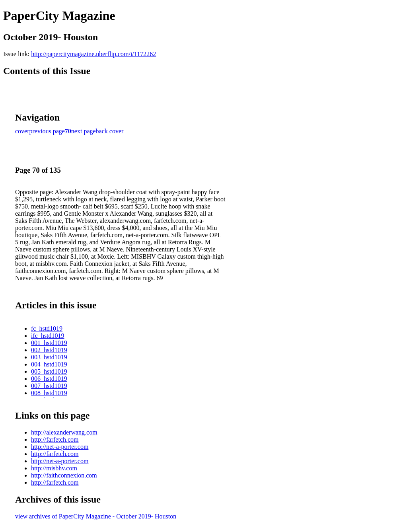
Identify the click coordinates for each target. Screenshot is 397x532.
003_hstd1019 (49, 357)
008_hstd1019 (49, 393)
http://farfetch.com (55, 439)
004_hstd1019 (49, 364)
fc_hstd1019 (47, 328)
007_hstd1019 (49, 386)
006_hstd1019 (49, 379)
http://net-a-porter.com (60, 447)
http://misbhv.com (54, 468)
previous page (47, 131)
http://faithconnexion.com (64, 475)
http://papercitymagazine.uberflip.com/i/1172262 (93, 54)
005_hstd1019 (49, 371)
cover (22, 131)
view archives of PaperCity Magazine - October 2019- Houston (96, 516)
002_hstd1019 (49, 350)
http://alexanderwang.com (64, 432)
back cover (110, 131)
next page (84, 131)
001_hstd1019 (49, 343)
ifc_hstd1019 (48, 336)
